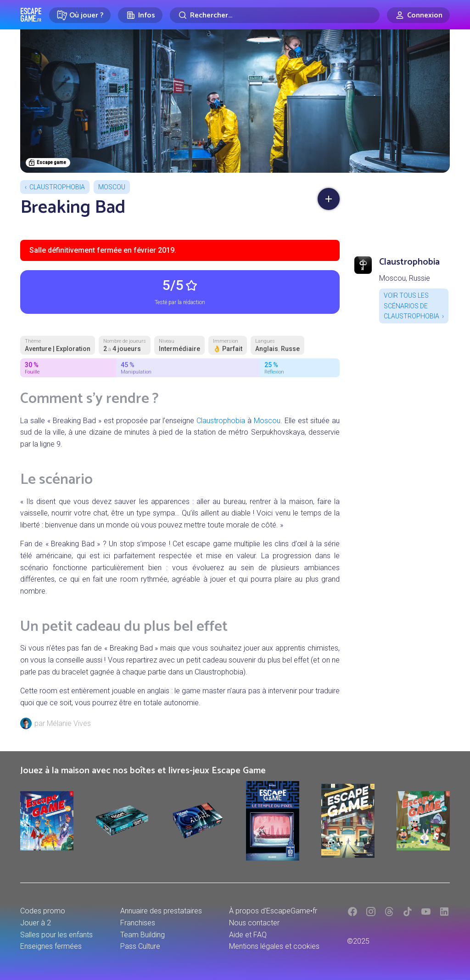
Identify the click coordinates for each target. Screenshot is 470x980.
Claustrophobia (57, 187)
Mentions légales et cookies (274, 946)
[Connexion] (418, 15)
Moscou (112, 187)
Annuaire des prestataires (161, 911)
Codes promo (43, 911)
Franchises (138, 923)
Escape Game (31, 15)
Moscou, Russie (405, 278)
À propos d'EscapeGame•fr (273, 911)
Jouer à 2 (36, 923)
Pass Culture (140, 946)
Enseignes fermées (51, 946)
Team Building (143, 935)
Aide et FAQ (248, 935)
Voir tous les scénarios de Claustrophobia (411, 306)
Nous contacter (254, 923)
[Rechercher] (275, 15)
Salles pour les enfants (56, 935)
